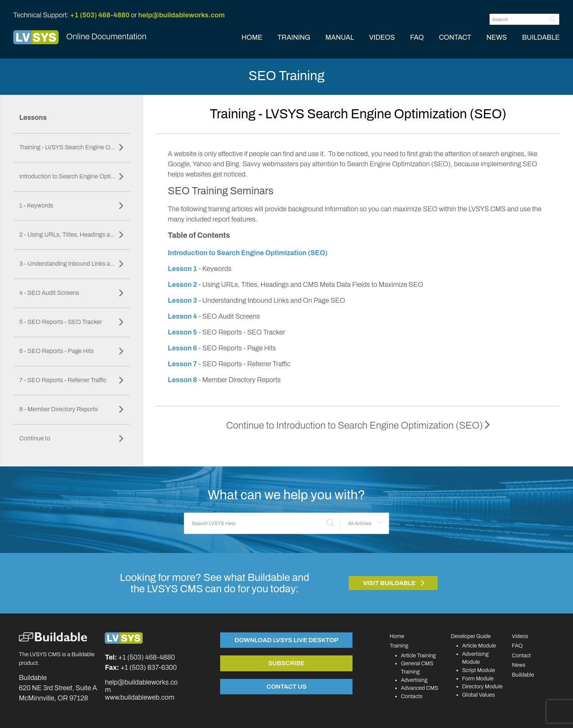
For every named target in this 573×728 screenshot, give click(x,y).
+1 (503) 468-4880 (100, 15)
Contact (521, 655)
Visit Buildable (390, 583)
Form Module (478, 678)
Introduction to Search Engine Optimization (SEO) (248, 253)
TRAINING (294, 37)
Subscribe (286, 663)
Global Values (479, 695)
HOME (252, 37)
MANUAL (340, 37)
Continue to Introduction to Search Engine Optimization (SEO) (358, 425)
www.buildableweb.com (139, 697)
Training (399, 646)
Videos (520, 636)
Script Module (479, 670)
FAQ (417, 37)
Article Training (418, 655)
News (519, 665)
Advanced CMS (420, 688)
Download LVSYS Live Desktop (286, 640)
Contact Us (286, 686)
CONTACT (455, 37)
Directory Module (482, 686)
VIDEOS (382, 37)
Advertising (414, 680)
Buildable (523, 675)
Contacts (412, 696)
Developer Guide (471, 636)
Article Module (479, 646)
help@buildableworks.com (181, 15)
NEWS (497, 37)
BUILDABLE (541, 37)
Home (397, 636)
